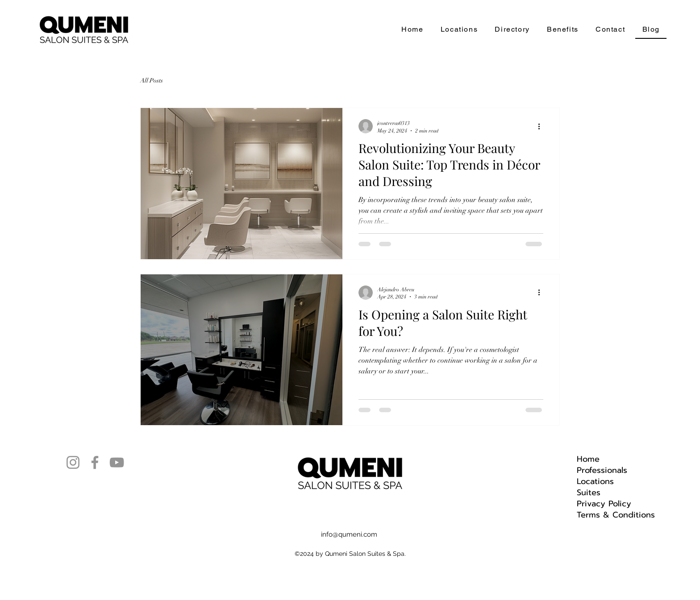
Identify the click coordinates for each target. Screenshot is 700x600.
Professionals (602, 470)
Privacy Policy (604, 504)
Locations (595, 482)
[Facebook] (95, 462)
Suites (589, 493)
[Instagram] (73, 462)
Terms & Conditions (616, 515)
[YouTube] (117, 462)
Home (588, 459)
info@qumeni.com (349, 534)
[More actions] (542, 126)
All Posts (152, 81)
